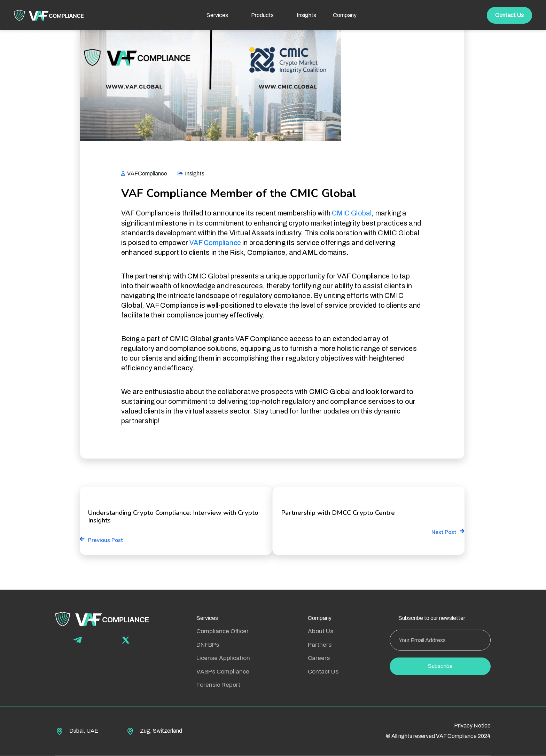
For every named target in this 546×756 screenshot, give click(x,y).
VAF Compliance (216, 242)
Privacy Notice (472, 726)
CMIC (132, 428)
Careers (319, 659)
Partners (320, 645)
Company (320, 619)
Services (207, 619)
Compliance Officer (223, 632)
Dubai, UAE (84, 731)
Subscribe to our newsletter (432, 619)
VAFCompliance (144, 174)
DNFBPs (208, 645)
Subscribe (440, 667)
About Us (321, 632)
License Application (223, 659)
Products (268, 15)
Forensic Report (218, 686)
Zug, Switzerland (161, 731)
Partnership (155, 428)
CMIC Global (353, 213)
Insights (306, 15)
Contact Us (509, 15)
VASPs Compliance (223, 672)
